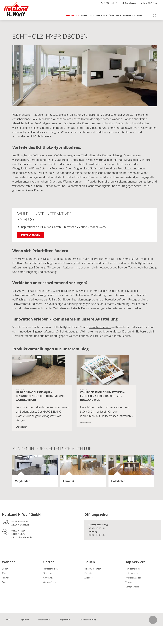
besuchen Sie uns (100, 327)
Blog (139, 15)
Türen (5, 573)
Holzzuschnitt (132, 573)
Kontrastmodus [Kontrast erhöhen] (130, 3)
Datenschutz (44, 620)
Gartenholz (48, 578)
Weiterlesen (21, 427)
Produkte (71, 15)
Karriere (128, 15)
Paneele (6, 582)
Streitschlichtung (88, 620)
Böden (5, 569)
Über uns (114, 15)
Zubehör (88, 578)
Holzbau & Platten (93, 569)
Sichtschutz (48, 573)
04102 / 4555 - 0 (109, 3)
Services (100, 15)
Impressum (65, 620)
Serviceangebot (132, 569)
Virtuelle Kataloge (133, 578)
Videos (129, 582)
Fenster (6, 578)
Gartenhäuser (50, 582)
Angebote (86, 15)
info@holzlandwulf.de (22, 537)
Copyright (24, 620)
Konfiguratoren (132, 587)
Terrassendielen (50, 569)
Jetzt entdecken (31, 235)
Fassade (88, 573)
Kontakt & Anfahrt (149, 3)
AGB (8, 620)
